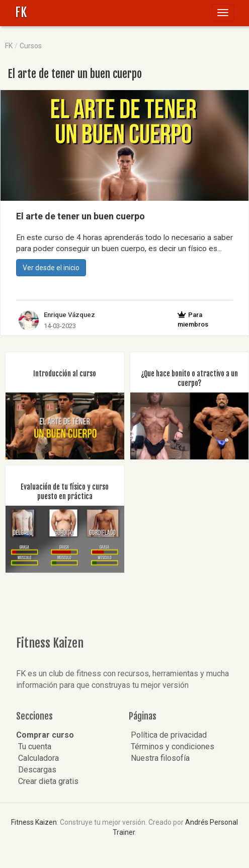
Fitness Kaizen (34, 822)
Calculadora (37, 758)
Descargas (36, 770)
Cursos (31, 46)
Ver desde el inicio (51, 268)
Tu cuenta (34, 746)
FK (21, 12)
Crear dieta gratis (47, 781)
